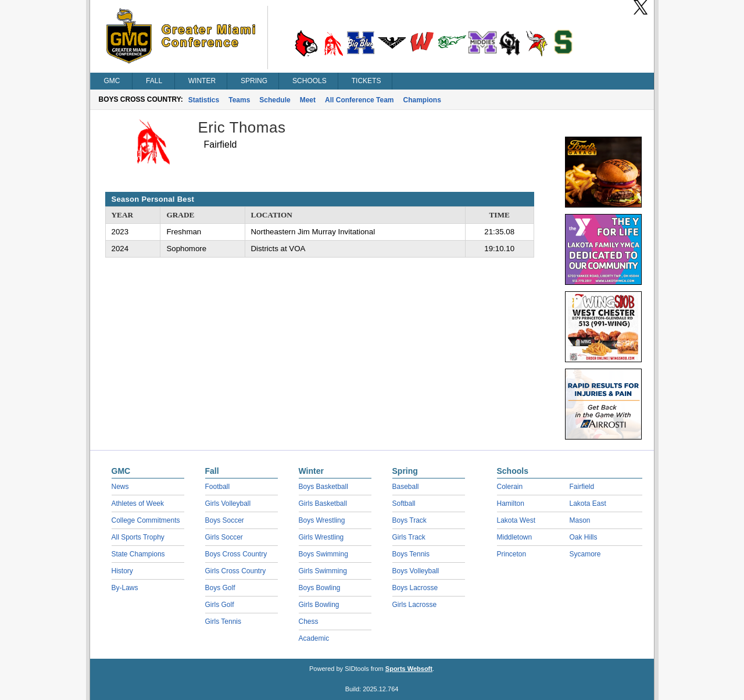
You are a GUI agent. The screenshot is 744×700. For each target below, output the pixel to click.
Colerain (510, 487)
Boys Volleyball (416, 571)
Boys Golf (220, 588)
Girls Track (409, 537)
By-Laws (125, 588)
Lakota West (516, 520)
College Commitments (146, 520)
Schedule (275, 100)
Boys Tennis (411, 554)
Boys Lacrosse (415, 588)
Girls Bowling (319, 605)
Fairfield (582, 487)
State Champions (138, 554)
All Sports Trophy (138, 537)
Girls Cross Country (236, 571)
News (120, 487)
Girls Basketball (323, 503)
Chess (309, 622)
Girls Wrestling (321, 537)
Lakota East (588, 503)
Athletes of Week (138, 503)
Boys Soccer (225, 520)
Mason (580, 520)
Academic (314, 638)
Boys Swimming (323, 554)
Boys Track (409, 520)
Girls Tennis (223, 622)
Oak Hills (584, 537)
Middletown (515, 537)
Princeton (512, 554)
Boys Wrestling (322, 520)
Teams (239, 100)
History (122, 571)
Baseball (406, 487)
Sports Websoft (409, 669)
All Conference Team (359, 100)
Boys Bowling (320, 588)
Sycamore (585, 554)
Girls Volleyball (228, 503)
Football (218, 487)
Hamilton (511, 503)
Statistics (204, 100)
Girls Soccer (224, 537)
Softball (404, 503)
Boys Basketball (323, 487)
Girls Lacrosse (415, 605)
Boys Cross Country (236, 554)
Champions (422, 100)
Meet (308, 100)
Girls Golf (220, 605)
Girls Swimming (323, 571)
